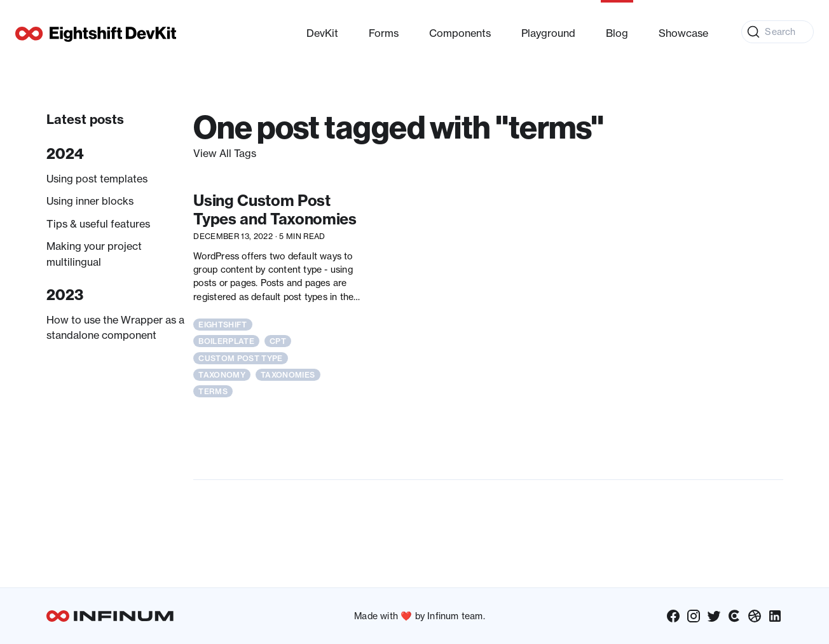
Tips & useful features (98, 224)
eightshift (223, 325)
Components (460, 33)
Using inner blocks (90, 201)
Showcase (683, 33)
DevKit (322, 33)
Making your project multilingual (94, 254)
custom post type (241, 358)
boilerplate (226, 341)
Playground (548, 33)
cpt (278, 341)
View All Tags (225, 153)
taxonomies (288, 375)
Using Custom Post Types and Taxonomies (275, 210)
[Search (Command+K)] (778, 32)
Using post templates (97, 179)
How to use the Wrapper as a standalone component (115, 327)
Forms (384, 33)
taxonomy (222, 375)
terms (213, 391)
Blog (617, 33)
